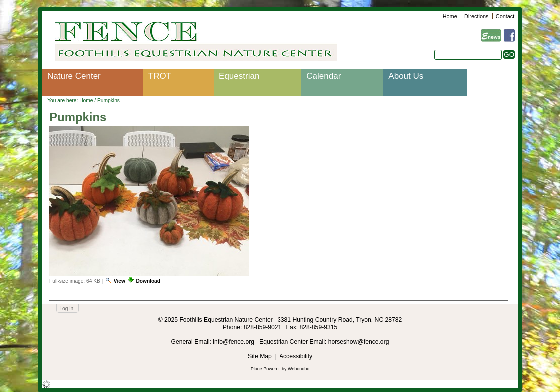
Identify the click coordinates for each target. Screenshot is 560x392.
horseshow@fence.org (359, 342)
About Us (406, 76)
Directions (476, 16)
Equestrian (239, 76)
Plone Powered (266, 369)
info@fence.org (234, 342)
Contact (505, 16)
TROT (160, 76)
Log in (66, 308)
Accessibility (296, 356)
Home (450, 16)
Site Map (260, 356)
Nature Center (74, 76)
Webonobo (299, 369)
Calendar (324, 76)
